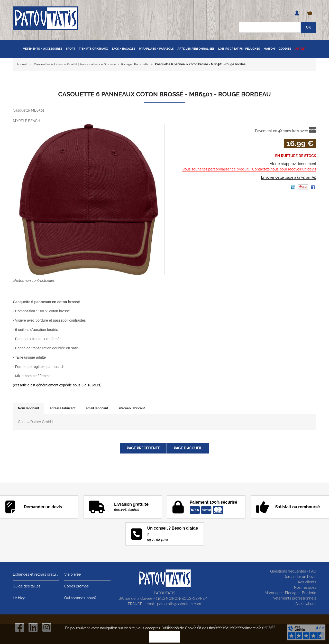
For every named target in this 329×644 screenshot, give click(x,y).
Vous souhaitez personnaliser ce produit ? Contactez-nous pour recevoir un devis (249, 169)
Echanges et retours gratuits (36, 574)
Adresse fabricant (62, 408)
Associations (306, 604)
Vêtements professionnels (295, 598)
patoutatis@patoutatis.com (179, 604)
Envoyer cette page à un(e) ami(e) (289, 177)
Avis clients (307, 582)
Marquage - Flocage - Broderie (290, 593)
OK (164, 637)
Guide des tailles (27, 586)
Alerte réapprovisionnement (293, 164)
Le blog (19, 598)
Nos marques (305, 587)
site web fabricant (132, 408)
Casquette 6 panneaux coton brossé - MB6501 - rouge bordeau (164, 94)
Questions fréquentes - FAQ (293, 571)
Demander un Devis (300, 577)
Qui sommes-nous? (80, 598)
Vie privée (73, 574)
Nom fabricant (29, 408)
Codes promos (76, 586)
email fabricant (97, 408)
